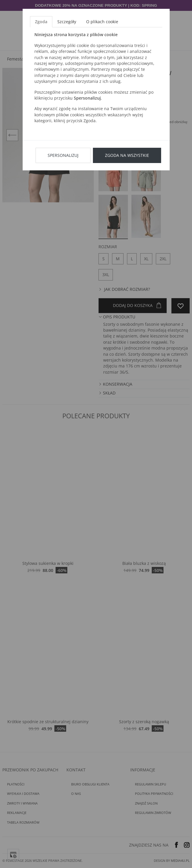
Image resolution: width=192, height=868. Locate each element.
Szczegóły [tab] (67, 22)
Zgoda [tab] (41, 22)
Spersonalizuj (63, 155)
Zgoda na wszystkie (127, 155)
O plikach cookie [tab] (102, 22)
